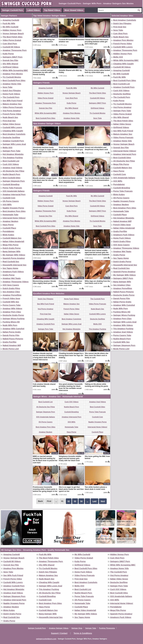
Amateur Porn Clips (12, 312)
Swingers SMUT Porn (13, 57)
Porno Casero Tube (12, 305)
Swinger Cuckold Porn (12, 10)
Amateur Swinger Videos (59, 628)
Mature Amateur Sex (12, 104)
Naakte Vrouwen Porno (13, 208)
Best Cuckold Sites (12, 178)
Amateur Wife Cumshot (13, 329)
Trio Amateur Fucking (13, 158)
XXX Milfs (7, 205)
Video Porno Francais (13, 107)
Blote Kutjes (8, 235)
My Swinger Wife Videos (14, 255)
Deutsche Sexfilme (11, 137)
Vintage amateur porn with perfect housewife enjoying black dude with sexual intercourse (70, 254)
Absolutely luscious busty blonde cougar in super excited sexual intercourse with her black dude (45, 151)
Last (94, 501)
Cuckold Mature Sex (12, 238)
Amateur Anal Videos (12, 168)
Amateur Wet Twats (12, 278)
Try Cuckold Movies (12, 77)
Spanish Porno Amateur (14, 258)
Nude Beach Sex (10, 117)
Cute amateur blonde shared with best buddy (44, 385)
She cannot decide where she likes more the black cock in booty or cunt (96, 355)
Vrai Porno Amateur (12, 111)
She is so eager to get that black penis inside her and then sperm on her (71, 489)
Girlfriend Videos (11, 67)
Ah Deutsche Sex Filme (13, 171)
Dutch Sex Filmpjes (12, 91)
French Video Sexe (11, 298)
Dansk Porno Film (11, 335)
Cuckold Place (9, 228)
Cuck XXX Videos (11, 164)
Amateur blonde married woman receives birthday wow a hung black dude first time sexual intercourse (45, 357)
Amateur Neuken (10, 221)
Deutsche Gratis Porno (13, 315)
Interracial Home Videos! (14, 218)
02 (69, 501)
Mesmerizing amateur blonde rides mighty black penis (44, 282)
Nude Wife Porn (10, 325)
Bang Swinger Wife (12, 252)
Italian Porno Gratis (12, 332)
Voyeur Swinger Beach (13, 34)
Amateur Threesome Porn (15, 50)
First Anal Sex (9, 121)
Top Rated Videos (52, 10)
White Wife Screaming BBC (15, 70)
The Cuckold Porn (11, 97)
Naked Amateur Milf (12, 345)
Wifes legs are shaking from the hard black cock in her (97, 282)
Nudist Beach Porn (11, 174)
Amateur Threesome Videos (16, 282)
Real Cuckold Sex (11, 262)
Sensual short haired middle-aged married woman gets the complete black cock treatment (97, 252)
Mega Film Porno (11, 245)
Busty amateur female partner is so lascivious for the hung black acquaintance (71, 180)
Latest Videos (33, 10)
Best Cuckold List (11, 161)
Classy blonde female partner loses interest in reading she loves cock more (70, 283)
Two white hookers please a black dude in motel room (96, 488)
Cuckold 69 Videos (11, 47)
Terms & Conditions (83, 633)
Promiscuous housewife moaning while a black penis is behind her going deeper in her (45, 489)
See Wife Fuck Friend (12, 101)
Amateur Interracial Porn (14, 194)
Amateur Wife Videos (12, 309)
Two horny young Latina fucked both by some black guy (97, 71)
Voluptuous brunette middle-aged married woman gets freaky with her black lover (70, 458)
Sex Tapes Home (10, 268)
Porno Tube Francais (12, 188)
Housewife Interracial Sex (15, 265)
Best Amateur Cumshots (14, 134)
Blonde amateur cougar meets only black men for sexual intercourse (45, 180)
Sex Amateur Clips (11, 292)
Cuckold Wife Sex (11, 302)
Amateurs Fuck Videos (13, 272)
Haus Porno (8, 225)
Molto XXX (7, 148)
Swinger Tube (91, 628)
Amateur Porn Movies (13, 74)
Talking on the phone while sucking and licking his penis (96, 385)
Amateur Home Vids (12, 84)
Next (103, 501)
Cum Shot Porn (10, 44)
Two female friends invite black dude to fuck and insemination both (97, 180)
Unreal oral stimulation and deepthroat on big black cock (96, 148)
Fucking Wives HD (11, 322)
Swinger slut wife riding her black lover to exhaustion (44, 41)
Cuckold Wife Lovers (12, 127)
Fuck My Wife (9, 23)
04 (81, 501)
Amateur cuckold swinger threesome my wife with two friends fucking (44, 72)
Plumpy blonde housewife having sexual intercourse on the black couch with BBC (44, 252)
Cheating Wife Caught (13, 131)
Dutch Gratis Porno (12, 248)
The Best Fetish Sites (13, 37)
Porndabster (8, 231)
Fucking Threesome (107, 628)
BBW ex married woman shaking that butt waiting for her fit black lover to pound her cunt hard (45, 459)
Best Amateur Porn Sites (14, 211)
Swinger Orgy (77, 628)
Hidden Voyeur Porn (12, 30)
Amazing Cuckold (11, 20)
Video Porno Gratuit (12, 40)
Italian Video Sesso (12, 124)
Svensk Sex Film (10, 60)
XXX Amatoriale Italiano (14, 191)
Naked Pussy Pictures (13, 339)
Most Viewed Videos (74, 10)
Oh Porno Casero (11, 201)
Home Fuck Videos (11, 94)
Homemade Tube (10, 215)
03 (75, 501)
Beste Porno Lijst (11, 349)
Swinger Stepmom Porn (14, 181)
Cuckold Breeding (11, 184)
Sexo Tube (8, 87)
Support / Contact (59, 633)
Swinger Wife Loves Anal (14, 144)
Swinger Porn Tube (12, 151)
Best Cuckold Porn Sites (14, 80)
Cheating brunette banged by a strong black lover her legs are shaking (71, 355)
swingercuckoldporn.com (46, 639)
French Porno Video (12, 114)
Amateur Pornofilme (12, 295)
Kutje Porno (8, 54)
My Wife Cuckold (10, 27)
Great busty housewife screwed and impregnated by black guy (71, 148)
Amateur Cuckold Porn (13, 141)
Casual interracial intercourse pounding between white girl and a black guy (97, 42)
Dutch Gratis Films (11, 288)
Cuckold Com (9, 198)
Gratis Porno (9, 275)
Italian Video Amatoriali (13, 241)
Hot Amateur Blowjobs (13, 154)
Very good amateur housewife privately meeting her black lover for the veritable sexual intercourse (71, 387)
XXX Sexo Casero (11, 285)
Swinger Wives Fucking (14, 319)
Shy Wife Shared (10, 64)
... (87, 501)
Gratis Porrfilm (9, 342)
